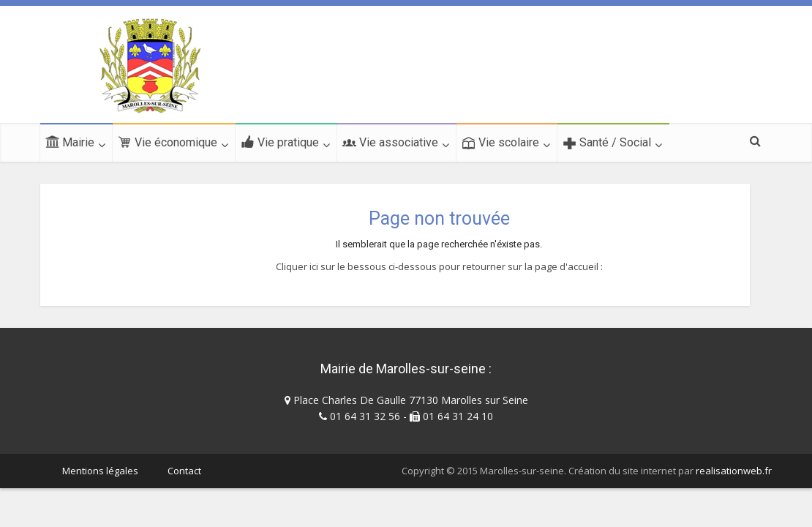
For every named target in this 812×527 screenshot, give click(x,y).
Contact (184, 471)
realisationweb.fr (734, 471)
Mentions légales (100, 471)
